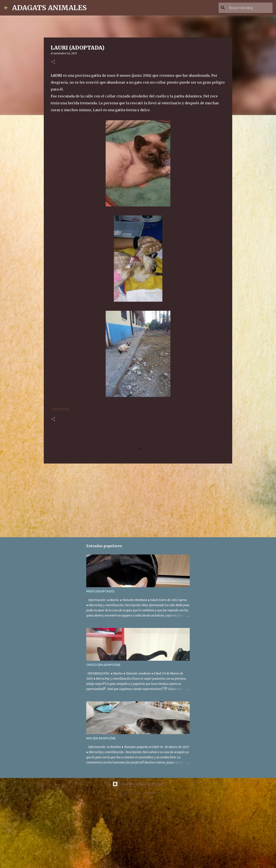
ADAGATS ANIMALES (49, 8)
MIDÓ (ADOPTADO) (100, 591)
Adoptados (61, 409)
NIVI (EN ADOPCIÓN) (101, 738)
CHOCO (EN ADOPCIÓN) (103, 665)
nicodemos (150, 793)
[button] (53, 62)
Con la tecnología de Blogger (138, 784)
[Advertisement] (138, 500)
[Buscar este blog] (250, 8)
